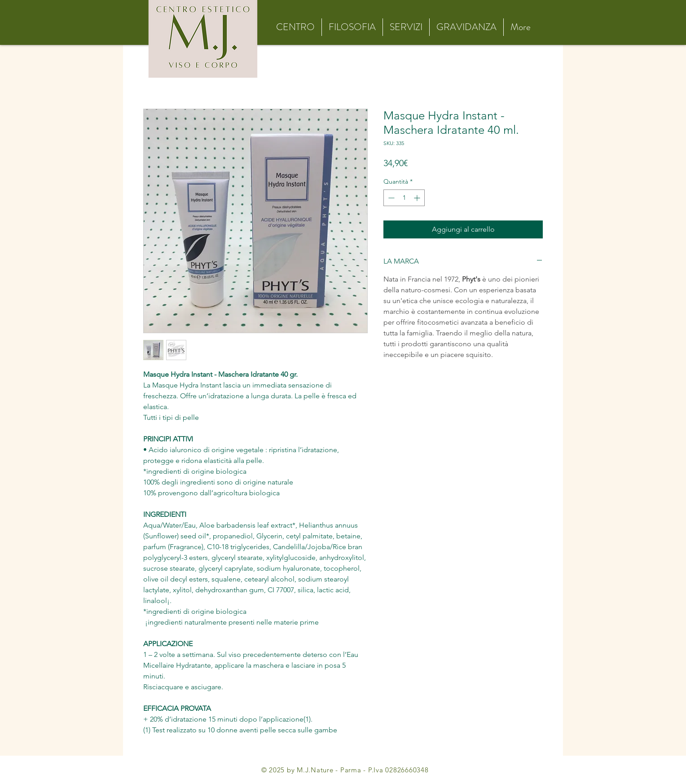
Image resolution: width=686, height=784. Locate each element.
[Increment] (418, 198)
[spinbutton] (404, 198)
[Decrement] (390, 198)
